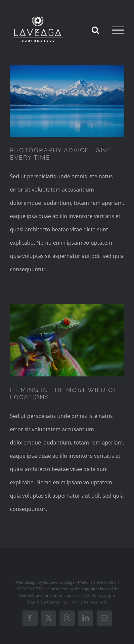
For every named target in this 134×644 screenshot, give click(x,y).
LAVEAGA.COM (28, 589)
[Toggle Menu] (118, 30)
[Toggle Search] (95, 30)
